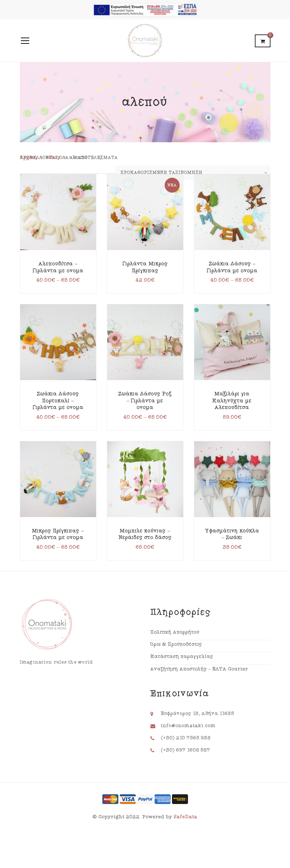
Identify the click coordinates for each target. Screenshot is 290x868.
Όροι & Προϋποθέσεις (176, 644)
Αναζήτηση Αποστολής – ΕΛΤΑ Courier (199, 669)
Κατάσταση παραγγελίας (182, 657)
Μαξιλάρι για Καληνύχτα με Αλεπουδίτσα (232, 401)
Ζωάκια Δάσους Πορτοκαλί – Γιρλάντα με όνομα (58, 401)
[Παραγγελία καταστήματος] (193, 173)
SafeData (186, 817)
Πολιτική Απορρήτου (175, 632)
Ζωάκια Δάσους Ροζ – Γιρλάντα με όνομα (145, 401)
